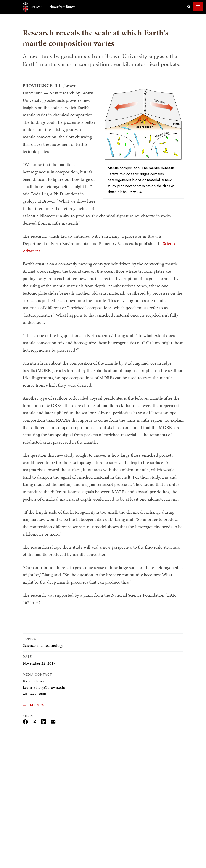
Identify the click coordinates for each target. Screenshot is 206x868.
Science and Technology (43, 645)
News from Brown (62, 7)
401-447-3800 (34, 694)
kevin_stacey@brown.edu (44, 687)
